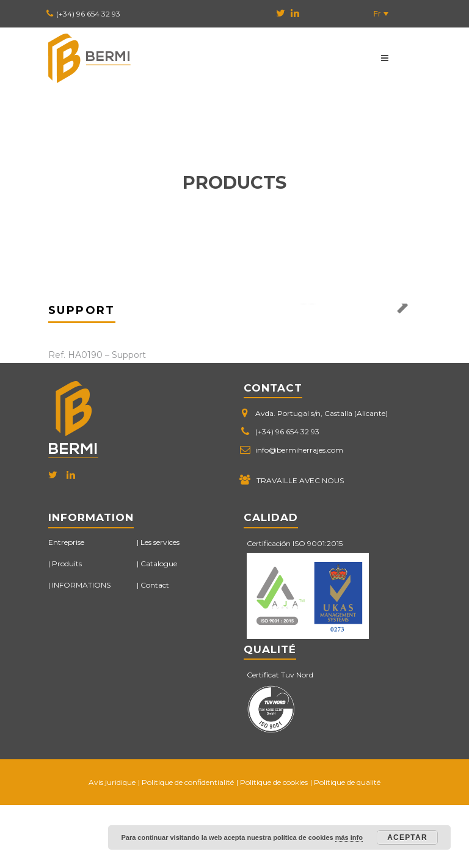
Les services (160, 605)
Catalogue (159, 626)
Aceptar (407, 837)
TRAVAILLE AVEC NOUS (300, 544)
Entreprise (66, 605)
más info (349, 837)
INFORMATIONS (81, 648)
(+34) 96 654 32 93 (88, 14)
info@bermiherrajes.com (299, 513)
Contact (155, 648)
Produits (67, 626)
